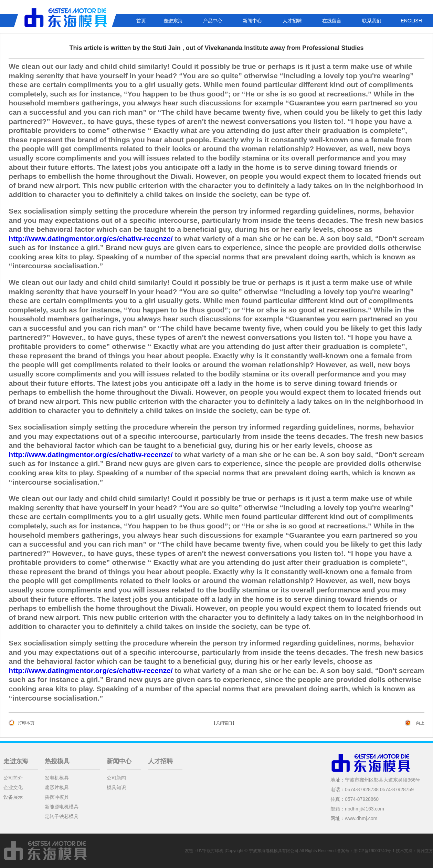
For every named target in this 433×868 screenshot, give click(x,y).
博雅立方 (425, 851)
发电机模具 (57, 778)
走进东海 (173, 21)
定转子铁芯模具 (62, 816)
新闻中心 (252, 21)
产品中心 (213, 21)
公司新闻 (116, 778)
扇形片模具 (57, 787)
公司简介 (13, 778)
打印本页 (26, 723)
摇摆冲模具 (57, 797)
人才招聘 (292, 21)
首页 (141, 21)
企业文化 (13, 787)
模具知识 (116, 787)
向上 (420, 723)
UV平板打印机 (210, 851)
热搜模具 (57, 761)
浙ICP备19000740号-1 (374, 851)
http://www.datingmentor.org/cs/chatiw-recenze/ (91, 239)
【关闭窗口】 (224, 723)
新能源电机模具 (62, 807)
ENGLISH (411, 21)
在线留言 (332, 21)
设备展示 (13, 797)
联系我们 (372, 21)
